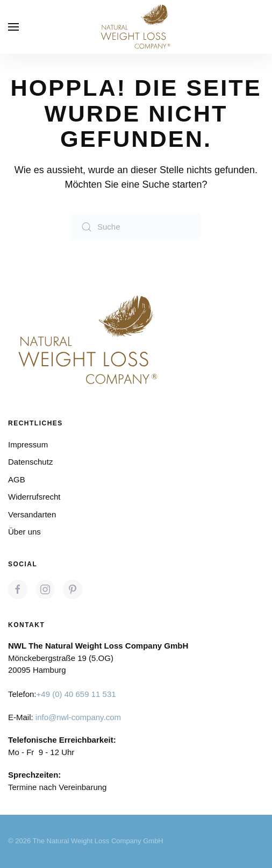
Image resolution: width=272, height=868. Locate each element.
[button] (13, 27)
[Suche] (136, 227)
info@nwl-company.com (78, 717)
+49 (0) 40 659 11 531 (76, 695)
